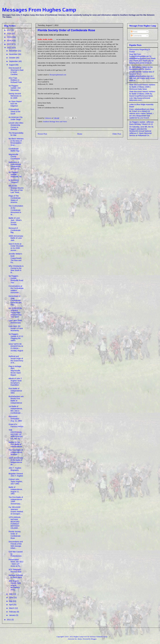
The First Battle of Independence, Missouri (16, 452)
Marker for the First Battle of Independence (15, 444)
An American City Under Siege (16, 118)
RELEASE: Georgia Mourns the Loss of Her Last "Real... (16, 189)
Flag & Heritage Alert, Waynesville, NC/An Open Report (15, 371)
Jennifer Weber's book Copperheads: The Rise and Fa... (15, 258)
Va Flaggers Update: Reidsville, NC (15, 174)
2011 (9, 620)
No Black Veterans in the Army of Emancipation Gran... (16, 142)
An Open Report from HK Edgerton (15, 104)
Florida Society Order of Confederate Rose (15, 535)
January (13, 615)
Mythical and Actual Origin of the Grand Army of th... (16, 359)
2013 (9, 44)
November (13, 54)
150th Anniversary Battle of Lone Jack (16, 238)
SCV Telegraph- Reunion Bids (15, 571)
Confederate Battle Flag (14, 150)
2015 (9, 37)
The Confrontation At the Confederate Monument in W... (16, 210)
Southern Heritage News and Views (55, 122)
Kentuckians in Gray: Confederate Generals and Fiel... (15, 300)
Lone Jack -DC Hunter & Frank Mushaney (16, 328)
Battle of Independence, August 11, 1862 (16, 490)
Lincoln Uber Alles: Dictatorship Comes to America (16, 126)
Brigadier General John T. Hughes (16, 475)
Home (80, 134)
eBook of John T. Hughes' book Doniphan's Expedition (15, 382)
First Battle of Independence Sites (15, 391)
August (12, 65)
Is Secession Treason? (14, 181)
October (13, 58)
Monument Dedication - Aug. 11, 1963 (15, 419)
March (12, 608)
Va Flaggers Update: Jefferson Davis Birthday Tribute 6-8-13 (141, 123)
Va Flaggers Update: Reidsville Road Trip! (16, 279)
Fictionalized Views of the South (15, 112)
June (11, 598)
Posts (134, 32)
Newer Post (42, 134)
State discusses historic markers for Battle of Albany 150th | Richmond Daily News (142, 87)
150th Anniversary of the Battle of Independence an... (16, 461)
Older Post (117, 134)
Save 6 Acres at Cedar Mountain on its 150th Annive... (16, 247)
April (11, 605)
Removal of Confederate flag (15, 230)
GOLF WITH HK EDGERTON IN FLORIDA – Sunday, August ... (16, 348)
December (13, 51)
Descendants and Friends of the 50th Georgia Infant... (16, 545)
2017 (9, 30)
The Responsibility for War (16, 134)
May (11, 601)
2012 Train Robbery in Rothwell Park (15, 80)
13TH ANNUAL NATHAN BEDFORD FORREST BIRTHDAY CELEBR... (15, 523)
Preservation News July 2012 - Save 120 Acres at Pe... (16, 563)
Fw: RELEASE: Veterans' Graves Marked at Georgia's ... (16, 510)
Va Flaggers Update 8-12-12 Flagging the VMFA (16, 337)
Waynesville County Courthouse (14, 157)
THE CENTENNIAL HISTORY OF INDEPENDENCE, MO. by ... (16, 434)
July (11, 594)
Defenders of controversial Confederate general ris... (15, 165)
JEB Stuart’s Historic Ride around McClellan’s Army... (15, 585)
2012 (9, 48)
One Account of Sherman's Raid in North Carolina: (16, 71)
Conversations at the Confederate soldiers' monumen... (16, 289)
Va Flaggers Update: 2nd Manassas (15, 88)
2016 (9, 34)
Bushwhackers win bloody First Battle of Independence (16, 400)
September (14, 61)
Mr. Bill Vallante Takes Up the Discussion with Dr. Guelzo (141, 68)
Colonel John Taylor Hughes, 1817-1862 (16, 481)
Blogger (94, 639)
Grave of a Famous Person (16, 425)
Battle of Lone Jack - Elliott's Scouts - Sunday (15, 221)
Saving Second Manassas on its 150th (15, 96)
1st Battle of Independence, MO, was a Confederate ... (16, 410)
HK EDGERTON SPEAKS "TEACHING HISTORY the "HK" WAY (15, 313)
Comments (136, 36)
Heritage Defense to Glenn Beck (16, 576)
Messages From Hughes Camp (39, 10)
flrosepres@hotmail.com (58, 75)
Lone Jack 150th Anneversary (15, 322)
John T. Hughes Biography (15, 469)
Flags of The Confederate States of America (15, 199)
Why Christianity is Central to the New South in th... (16, 269)
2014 (9, 41)
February (13, 612)
